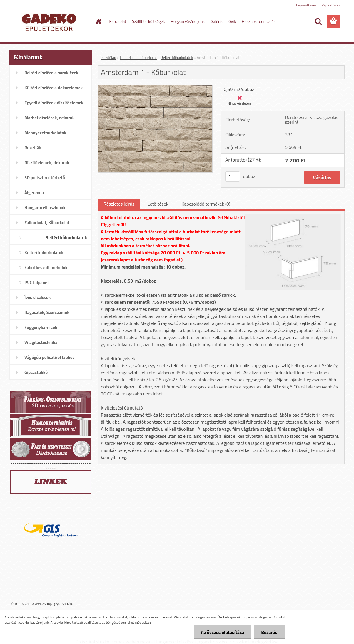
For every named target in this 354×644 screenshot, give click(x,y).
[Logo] (50, 22)
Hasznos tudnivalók (259, 21)
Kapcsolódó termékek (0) (206, 204)
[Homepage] (98, 21)
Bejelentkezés (306, 5)
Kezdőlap (109, 58)
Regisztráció (331, 5)
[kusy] (233, 176)
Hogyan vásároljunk (188, 21)
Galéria (217, 21)
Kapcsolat (118, 21)
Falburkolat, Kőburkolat (138, 58)
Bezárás (269, 632)
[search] (318, 21)
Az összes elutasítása (222, 632)
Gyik (232, 21)
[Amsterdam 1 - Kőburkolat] (155, 88)
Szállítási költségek (148, 21)
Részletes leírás (119, 204)
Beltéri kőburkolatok (177, 58)
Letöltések (158, 204)
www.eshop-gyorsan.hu (52, 603)
